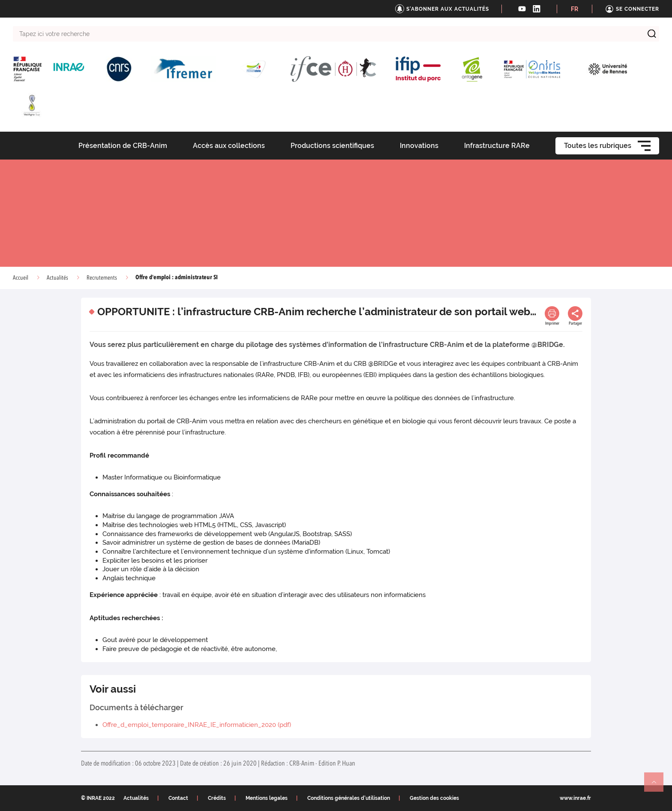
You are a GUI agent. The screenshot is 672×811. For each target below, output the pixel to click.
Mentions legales (267, 798)
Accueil (21, 278)
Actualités (57, 278)
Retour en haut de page (657, 786)
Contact (178, 798)
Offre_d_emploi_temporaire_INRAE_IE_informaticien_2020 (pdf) (197, 725)
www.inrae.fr (575, 798)
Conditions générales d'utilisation (349, 798)
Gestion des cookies (434, 798)
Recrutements (102, 278)
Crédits (217, 798)
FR (574, 9)
